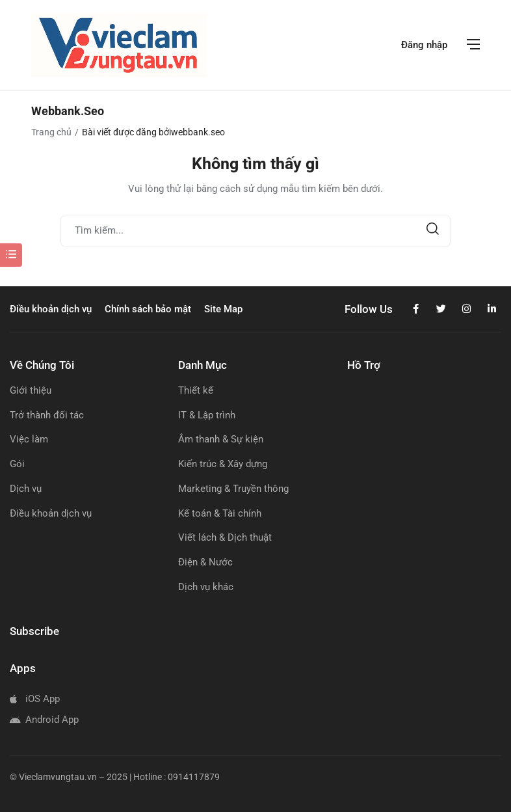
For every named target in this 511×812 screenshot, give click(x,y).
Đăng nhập (424, 45)
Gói (17, 464)
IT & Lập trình (207, 415)
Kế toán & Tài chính (220, 513)
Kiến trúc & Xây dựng (223, 464)
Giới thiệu (31, 390)
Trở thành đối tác (47, 415)
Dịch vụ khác (206, 587)
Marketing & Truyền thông (233, 489)
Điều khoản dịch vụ (51, 513)
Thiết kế (196, 390)
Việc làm (29, 439)
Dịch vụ (26, 489)
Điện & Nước (205, 562)
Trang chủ (51, 132)
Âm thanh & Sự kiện (221, 439)
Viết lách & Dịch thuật (225, 537)
